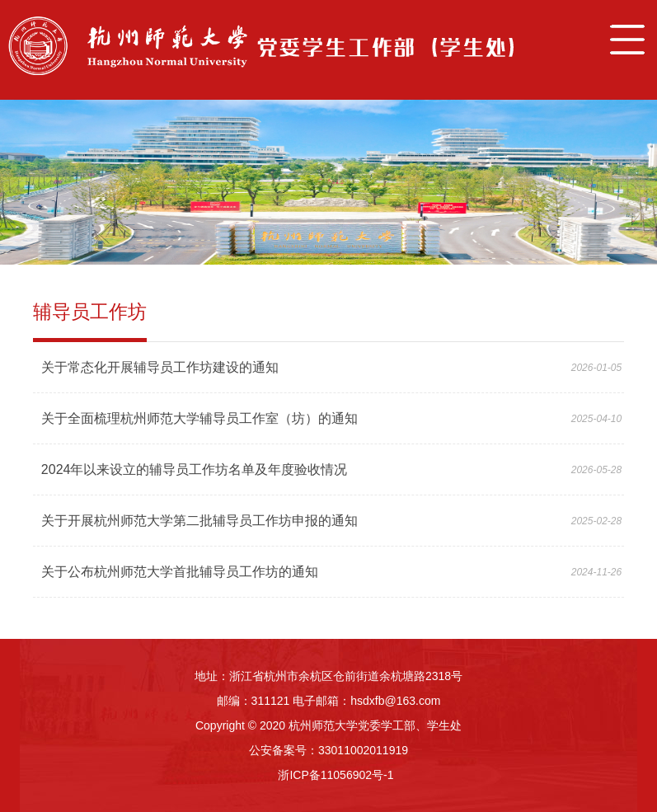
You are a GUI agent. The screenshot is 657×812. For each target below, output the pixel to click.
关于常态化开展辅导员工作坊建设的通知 (160, 367)
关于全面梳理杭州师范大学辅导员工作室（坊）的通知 (199, 418)
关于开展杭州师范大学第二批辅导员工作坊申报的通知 (199, 521)
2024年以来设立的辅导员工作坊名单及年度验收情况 (195, 469)
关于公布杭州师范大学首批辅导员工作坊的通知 (180, 572)
